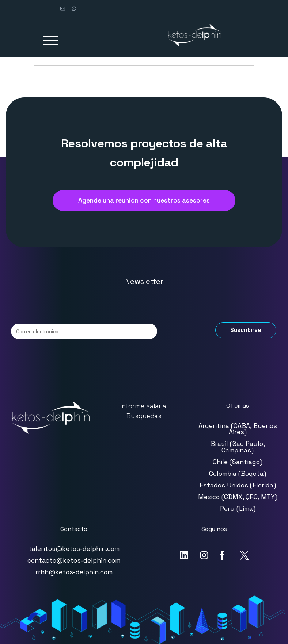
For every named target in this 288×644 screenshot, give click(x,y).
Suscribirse (246, 330)
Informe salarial (144, 406)
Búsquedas (144, 416)
